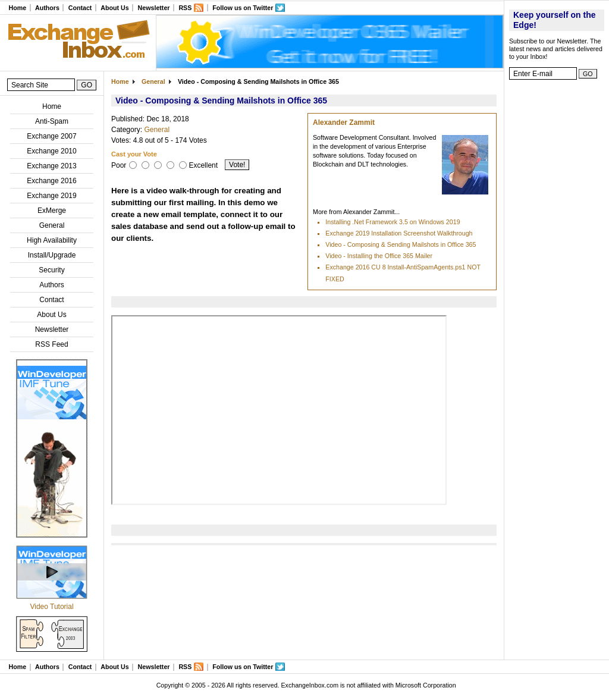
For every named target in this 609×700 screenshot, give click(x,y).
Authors (47, 8)
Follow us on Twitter (243, 8)
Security (51, 270)
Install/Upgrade (52, 255)
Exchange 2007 (51, 136)
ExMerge (52, 211)
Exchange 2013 (51, 166)
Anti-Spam (52, 121)
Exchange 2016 (51, 181)
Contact (80, 8)
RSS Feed (51, 344)
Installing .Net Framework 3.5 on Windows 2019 (393, 222)
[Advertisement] (557, 265)
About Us (114, 8)
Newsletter (154, 8)
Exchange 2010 (51, 151)
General (52, 225)
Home (17, 8)
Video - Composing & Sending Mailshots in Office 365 (401, 244)
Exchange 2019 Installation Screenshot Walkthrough (399, 233)
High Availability (52, 240)
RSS (185, 8)
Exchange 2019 (51, 196)
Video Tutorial (51, 607)
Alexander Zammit (344, 123)
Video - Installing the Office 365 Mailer (379, 256)
